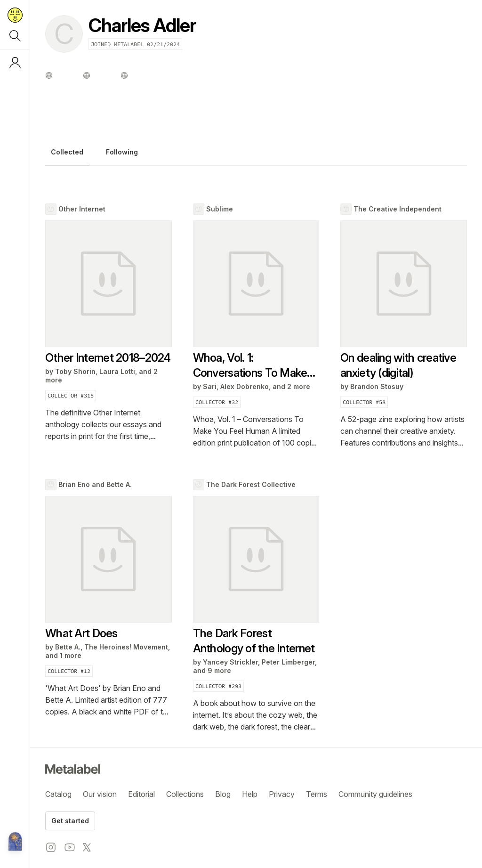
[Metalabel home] (15, 842)
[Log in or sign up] (15, 63)
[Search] (15, 36)
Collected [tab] (67, 152)
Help (250, 794)
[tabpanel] (256, 468)
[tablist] (256, 154)
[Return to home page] (15, 15)
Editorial (141, 794)
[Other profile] (49, 75)
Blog (223, 794)
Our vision (100, 794)
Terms (317, 794)
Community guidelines (375, 794)
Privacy (282, 794)
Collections (185, 794)
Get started (70, 821)
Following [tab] (122, 152)
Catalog (58, 794)
